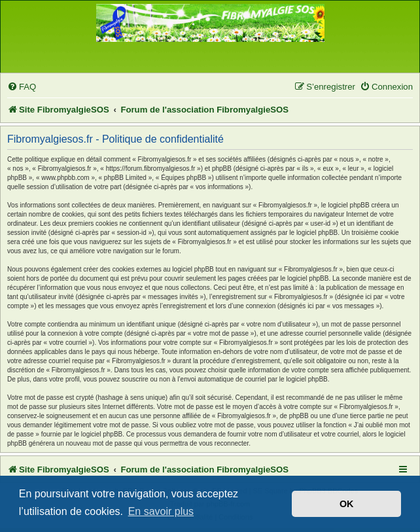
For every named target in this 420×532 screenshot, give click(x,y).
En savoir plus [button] (161, 511)
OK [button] (347, 504)
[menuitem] (22, 87)
